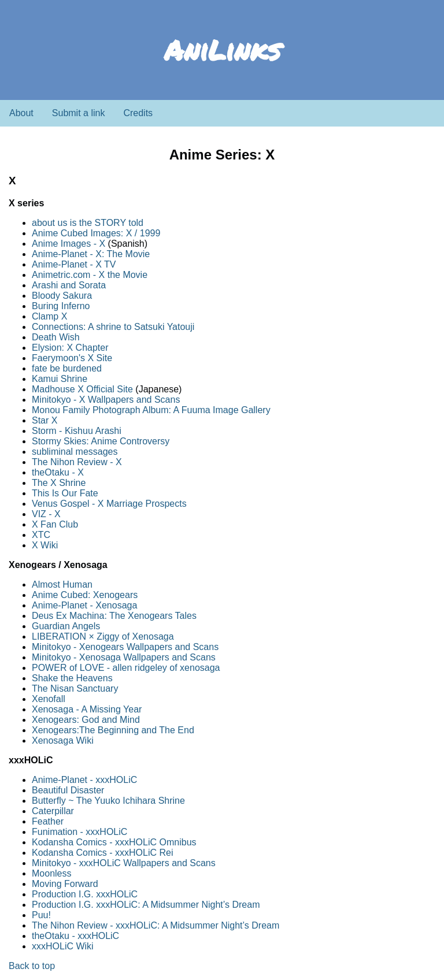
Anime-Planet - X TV (74, 264)
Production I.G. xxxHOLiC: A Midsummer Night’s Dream (146, 905)
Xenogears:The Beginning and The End (113, 730)
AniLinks (222, 50)
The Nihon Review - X (77, 462)
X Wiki (45, 545)
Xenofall (49, 699)
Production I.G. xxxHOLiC (85, 894)
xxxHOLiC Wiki (63, 946)
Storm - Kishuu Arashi (77, 431)
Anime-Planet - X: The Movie (91, 254)
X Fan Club (55, 524)
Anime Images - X (69, 244)
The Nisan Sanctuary (75, 688)
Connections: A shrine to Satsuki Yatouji (113, 327)
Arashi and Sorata (69, 285)
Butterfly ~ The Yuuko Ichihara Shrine (108, 801)
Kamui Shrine (60, 379)
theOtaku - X (58, 472)
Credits (138, 113)
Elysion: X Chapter (70, 348)
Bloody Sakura (62, 296)
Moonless (51, 873)
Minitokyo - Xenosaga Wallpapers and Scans (124, 657)
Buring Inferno (61, 306)
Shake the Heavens (72, 678)
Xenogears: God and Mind (86, 720)
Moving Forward (65, 884)
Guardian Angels (66, 626)
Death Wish (56, 337)
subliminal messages (75, 452)
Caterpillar (53, 811)
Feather (48, 821)
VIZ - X (46, 514)
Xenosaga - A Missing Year (87, 709)
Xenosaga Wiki (63, 740)
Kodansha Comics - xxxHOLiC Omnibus (114, 842)
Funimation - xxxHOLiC (79, 832)
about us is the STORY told (88, 223)
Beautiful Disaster (68, 790)
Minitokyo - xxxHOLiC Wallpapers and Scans (124, 863)
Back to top (32, 966)
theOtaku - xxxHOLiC (75, 936)
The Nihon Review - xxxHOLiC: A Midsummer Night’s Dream (156, 925)
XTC (41, 535)
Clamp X (49, 316)
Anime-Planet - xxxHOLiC (84, 780)
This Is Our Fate (65, 493)
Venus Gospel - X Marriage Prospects (109, 504)
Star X (45, 420)
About (21, 113)
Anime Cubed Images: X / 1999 (96, 233)
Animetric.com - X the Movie (90, 275)
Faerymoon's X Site (72, 358)
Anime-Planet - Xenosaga (84, 605)
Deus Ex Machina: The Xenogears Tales (114, 616)
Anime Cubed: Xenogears (85, 595)
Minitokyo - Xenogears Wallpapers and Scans (125, 647)
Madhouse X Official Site (82, 389)
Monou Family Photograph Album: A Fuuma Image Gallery (151, 410)
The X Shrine (59, 483)
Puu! (41, 915)
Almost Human (62, 584)
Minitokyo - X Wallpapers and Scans (106, 400)
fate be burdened (67, 368)
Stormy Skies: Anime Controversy (101, 441)
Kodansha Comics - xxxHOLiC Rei (103, 853)
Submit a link (79, 113)
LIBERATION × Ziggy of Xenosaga (103, 636)
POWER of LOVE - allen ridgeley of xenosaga (126, 668)
